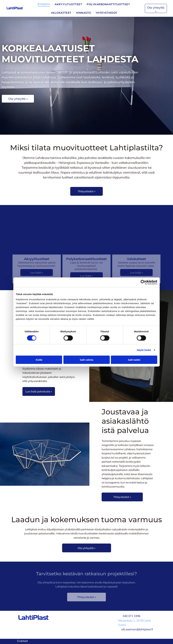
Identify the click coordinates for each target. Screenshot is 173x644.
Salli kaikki (134, 360)
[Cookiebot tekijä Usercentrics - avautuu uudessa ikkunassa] (143, 282)
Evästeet (22, 641)
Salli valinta (87, 360)
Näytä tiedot (144, 350)
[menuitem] (44, 4)
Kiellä (39, 360)
